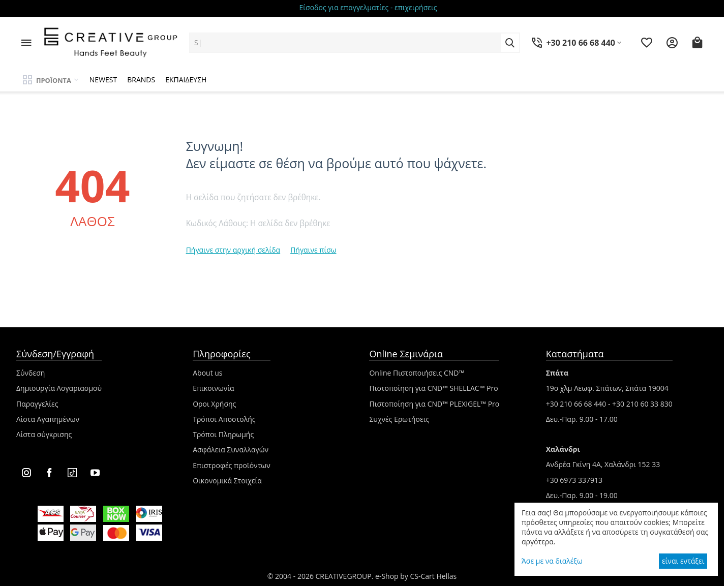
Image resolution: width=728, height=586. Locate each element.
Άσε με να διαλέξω (552, 561)
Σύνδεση (31, 373)
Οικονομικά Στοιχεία (227, 481)
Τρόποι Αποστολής (224, 419)
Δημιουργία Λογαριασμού (59, 388)
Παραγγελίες (37, 404)
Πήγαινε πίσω (313, 250)
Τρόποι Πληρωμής (223, 434)
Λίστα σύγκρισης (44, 434)
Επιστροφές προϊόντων (232, 465)
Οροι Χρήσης (214, 404)
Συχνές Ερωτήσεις (399, 419)
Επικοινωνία (213, 388)
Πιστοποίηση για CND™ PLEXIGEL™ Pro (434, 404)
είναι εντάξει (683, 561)
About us (207, 373)
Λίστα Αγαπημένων (48, 419)
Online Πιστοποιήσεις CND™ (417, 373)
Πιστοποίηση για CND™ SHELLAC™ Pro (433, 388)
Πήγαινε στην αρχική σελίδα (233, 250)
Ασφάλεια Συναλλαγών (231, 450)
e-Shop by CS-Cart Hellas (416, 576)
